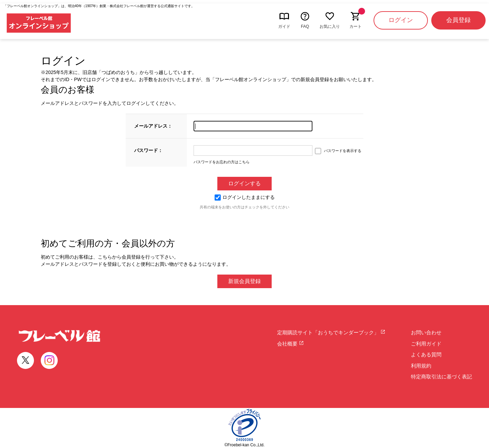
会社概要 (291, 344)
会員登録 (458, 20)
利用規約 (421, 366)
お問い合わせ (426, 332)
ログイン (401, 20)
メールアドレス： (153, 126)
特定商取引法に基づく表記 (441, 377)
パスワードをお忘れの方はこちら (222, 162)
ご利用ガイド (426, 344)
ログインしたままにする (245, 197)
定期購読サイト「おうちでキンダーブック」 (331, 332)
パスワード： (148, 150)
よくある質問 (426, 354)
